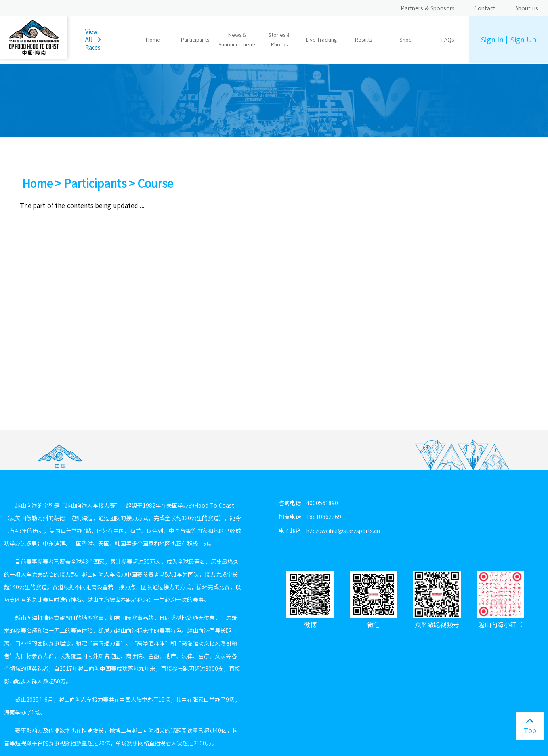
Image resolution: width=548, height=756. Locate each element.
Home (153, 40)
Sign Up (523, 40)
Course (155, 183)
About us (527, 8)
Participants (95, 183)
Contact (485, 8)
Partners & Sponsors (428, 8)
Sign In (492, 40)
